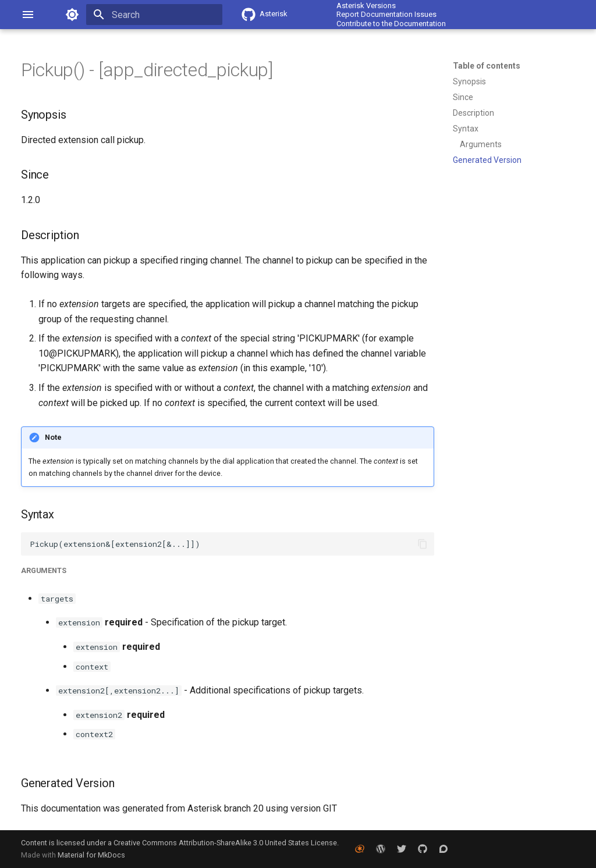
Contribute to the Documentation (391, 24)
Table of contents (487, 66)
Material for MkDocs (91, 855)
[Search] (154, 15)
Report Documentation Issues (386, 14)
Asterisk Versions (366, 6)
